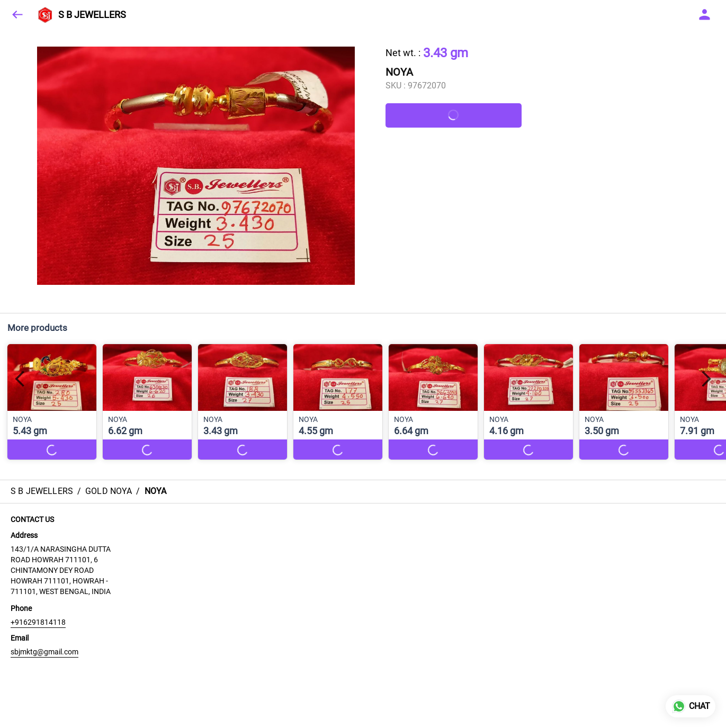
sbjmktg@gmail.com (44, 652)
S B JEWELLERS (92, 15)
